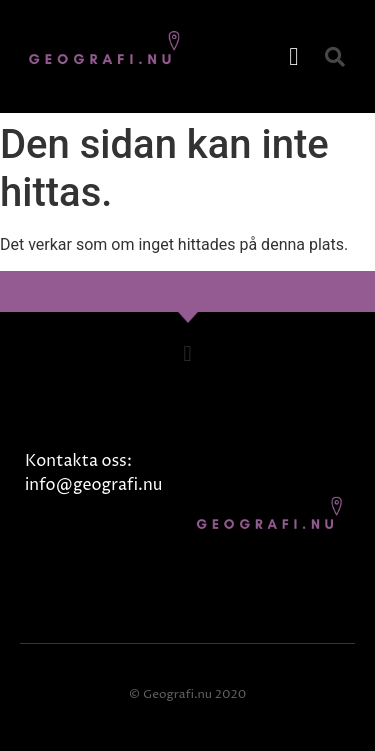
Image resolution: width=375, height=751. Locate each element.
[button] (294, 57)
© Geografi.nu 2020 (187, 694)
